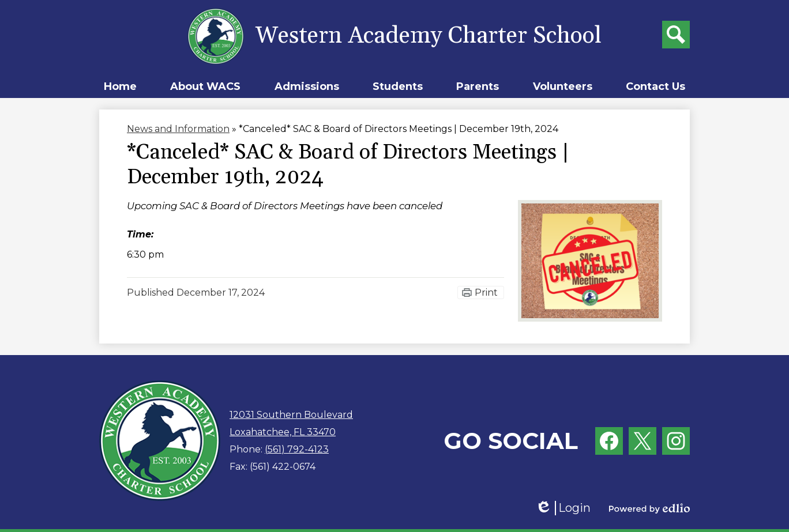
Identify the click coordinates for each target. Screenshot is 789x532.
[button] (205, 86)
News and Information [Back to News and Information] (178, 129)
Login (563, 508)
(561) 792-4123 (297, 449)
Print (486, 293)
